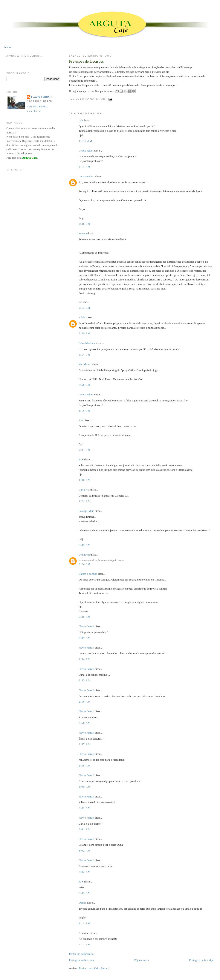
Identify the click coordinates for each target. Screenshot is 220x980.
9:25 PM (84, 617)
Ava (81, 420)
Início (8, 47)
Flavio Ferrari (86, 626)
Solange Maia (86, 511)
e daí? (82, 317)
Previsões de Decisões (86, 61)
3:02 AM (85, 851)
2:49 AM (85, 638)
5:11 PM (84, 308)
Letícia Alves (86, 151)
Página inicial (142, 960)
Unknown (84, 555)
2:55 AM (85, 680)
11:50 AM (85, 141)
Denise (82, 903)
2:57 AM (85, 744)
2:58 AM (85, 766)
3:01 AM (85, 808)
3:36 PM (84, 224)
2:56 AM (85, 702)
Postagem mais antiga (201, 960)
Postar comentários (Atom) (94, 968)
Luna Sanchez (86, 176)
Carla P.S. (84, 490)
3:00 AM (85, 787)
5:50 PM (84, 333)
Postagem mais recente (82, 960)
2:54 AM (85, 659)
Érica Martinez (87, 343)
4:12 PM (84, 923)
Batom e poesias (88, 574)
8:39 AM (85, 545)
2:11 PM (84, 166)
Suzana (83, 233)
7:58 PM (84, 385)
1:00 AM (85, 480)
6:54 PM (84, 355)
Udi (81, 120)
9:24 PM (84, 450)
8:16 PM (84, 411)
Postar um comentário (81, 954)
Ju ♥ (81, 459)
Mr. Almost (85, 364)
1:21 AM (85, 501)
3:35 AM (85, 893)
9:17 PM (84, 944)
